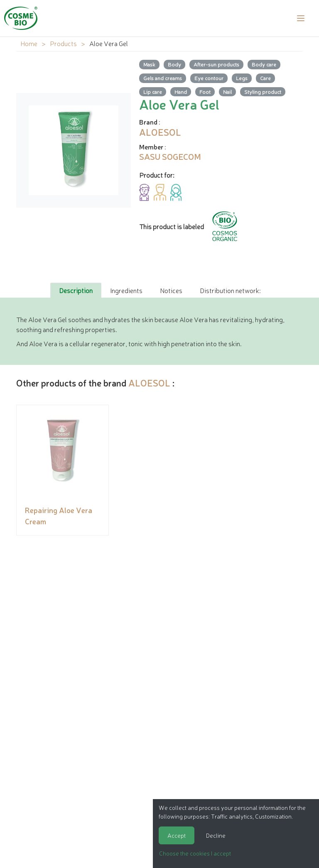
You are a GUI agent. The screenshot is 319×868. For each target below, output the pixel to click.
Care (265, 78)
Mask (149, 64)
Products (63, 43)
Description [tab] (76, 290)
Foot (205, 92)
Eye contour (209, 78)
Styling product (263, 92)
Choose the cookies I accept (195, 853)
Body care (264, 64)
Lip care (153, 92)
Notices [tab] (171, 290)
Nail (227, 92)
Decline (216, 835)
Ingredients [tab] (126, 290)
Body (174, 64)
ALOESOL (149, 383)
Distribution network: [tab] (230, 290)
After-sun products (216, 64)
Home (29, 43)
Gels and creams (163, 78)
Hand (181, 92)
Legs (242, 78)
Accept (177, 835)
